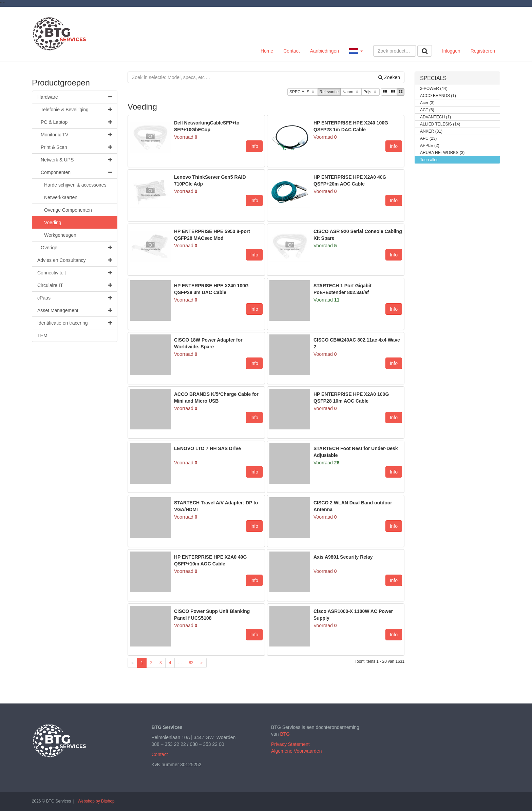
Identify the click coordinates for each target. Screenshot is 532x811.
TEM (42, 335)
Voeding (53, 223)
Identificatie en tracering (75, 323)
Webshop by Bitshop (96, 801)
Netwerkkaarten (61, 197)
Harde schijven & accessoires (75, 185)
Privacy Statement (290, 744)
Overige (76, 248)
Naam (351, 92)
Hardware (75, 97)
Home (267, 51)
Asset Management (75, 310)
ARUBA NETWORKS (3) (442, 153)
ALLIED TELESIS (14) (440, 124)
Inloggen (451, 51)
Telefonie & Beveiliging (76, 110)
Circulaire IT (75, 285)
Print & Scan (76, 147)
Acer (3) (427, 103)
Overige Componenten (68, 210)
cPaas (75, 298)
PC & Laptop (76, 122)
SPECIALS (302, 92)
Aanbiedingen (324, 51)
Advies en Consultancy (75, 260)
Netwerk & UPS (76, 160)
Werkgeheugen (60, 235)
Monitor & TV (76, 135)
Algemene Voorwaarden (296, 751)
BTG (285, 734)
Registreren (483, 51)
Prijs (370, 92)
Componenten (76, 172)
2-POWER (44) (434, 89)
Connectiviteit (75, 273)
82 (191, 663)
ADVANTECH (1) (435, 117)
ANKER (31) (431, 131)
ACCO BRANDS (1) (438, 96)
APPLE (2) (430, 146)
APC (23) (428, 139)
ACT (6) (427, 110)
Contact (291, 51)
